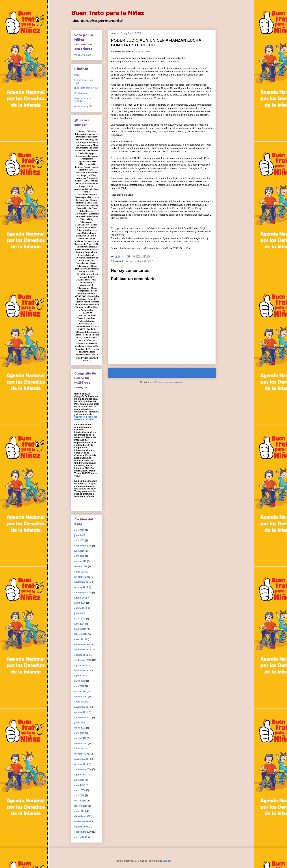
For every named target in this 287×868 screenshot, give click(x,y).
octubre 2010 (81, 764)
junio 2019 (80, 535)
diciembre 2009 (82, 816)
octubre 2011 (81, 712)
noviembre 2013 (83, 650)
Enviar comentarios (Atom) (169, 382)
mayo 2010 (80, 790)
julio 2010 (79, 780)
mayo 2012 (80, 681)
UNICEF (148, 261)
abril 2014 (79, 624)
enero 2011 (80, 749)
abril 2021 (79, 530)
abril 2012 (79, 686)
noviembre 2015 (83, 582)
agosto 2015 (81, 598)
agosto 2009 (81, 837)
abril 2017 (79, 540)
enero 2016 (80, 572)
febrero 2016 (81, 566)
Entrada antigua (203, 373)
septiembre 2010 (83, 769)
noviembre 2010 (83, 759)
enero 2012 (80, 702)
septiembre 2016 (83, 546)
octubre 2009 (81, 827)
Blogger (167, 861)
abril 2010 (79, 795)
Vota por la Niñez (83, 55)
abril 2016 (79, 556)
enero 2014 (80, 639)
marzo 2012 (80, 691)
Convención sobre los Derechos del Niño (86, 418)
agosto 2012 (81, 676)
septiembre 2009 (83, 832)
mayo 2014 (80, 619)
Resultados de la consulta (82, 100)
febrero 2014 (81, 634)
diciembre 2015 (82, 577)
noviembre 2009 (83, 821)
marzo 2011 (80, 738)
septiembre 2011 (83, 717)
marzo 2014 (80, 629)
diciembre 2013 (82, 645)
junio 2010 (80, 785)
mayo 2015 (80, 603)
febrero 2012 (81, 697)
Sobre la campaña (83, 106)
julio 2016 (79, 551)
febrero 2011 (81, 744)
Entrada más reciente (124, 373)
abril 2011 (79, 733)
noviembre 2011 (83, 707)
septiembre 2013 (83, 660)
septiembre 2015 (83, 592)
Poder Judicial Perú (132, 261)
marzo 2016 (80, 561)
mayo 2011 (80, 728)
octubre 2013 (81, 655)
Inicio (165, 373)
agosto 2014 (81, 608)
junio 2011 (80, 723)
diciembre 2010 (82, 754)
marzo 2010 (80, 801)
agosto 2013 (81, 665)
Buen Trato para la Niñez (108, 13)
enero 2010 (80, 811)
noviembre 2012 (83, 671)
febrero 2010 (81, 806)
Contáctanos (80, 93)
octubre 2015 (81, 587)
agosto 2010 (81, 775)
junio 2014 (80, 613)
